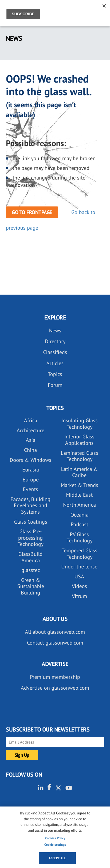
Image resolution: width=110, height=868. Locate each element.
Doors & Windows (31, 460)
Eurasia (31, 470)
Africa (31, 420)
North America (79, 505)
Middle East (79, 495)
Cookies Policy (55, 838)
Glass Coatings (31, 522)
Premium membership (55, 677)
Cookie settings (55, 845)
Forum (55, 385)
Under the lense (79, 567)
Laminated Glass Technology (79, 456)
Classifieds (55, 352)
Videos (79, 586)
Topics (55, 374)
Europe (31, 480)
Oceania (79, 515)
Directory (55, 341)
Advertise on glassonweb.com (55, 688)
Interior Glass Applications (79, 440)
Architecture (31, 430)
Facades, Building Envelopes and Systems (31, 505)
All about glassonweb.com (55, 632)
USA (79, 576)
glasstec (31, 570)
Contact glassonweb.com (55, 643)
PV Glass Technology (79, 538)
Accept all (57, 858)
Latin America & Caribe (79, 472)
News (55, 330)
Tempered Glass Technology (79, 554)
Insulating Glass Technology (79, 424)
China (31, 450)
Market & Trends (79, 485)
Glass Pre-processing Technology (31, 538)
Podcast (79, 524)
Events (31, 489)
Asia (31, 440)
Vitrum (79, 596)
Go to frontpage (32, 212)
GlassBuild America (31, 557)
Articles (55, 363)
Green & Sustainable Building (31, 586)
